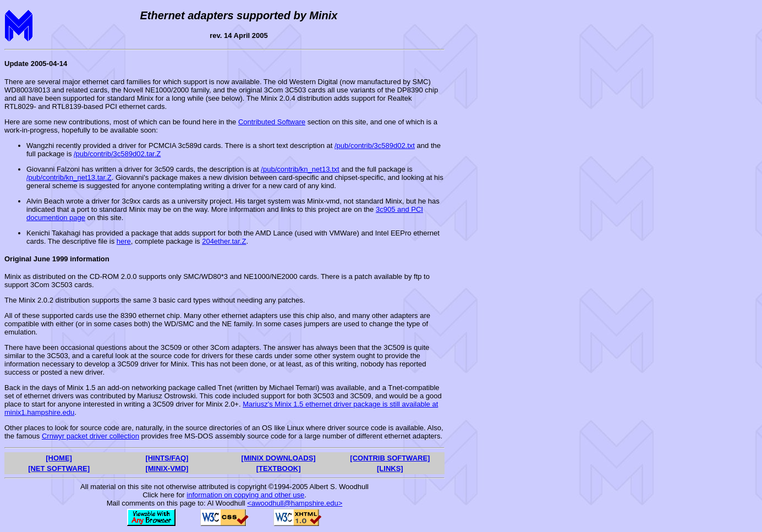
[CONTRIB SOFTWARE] (390, 458)
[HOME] (59, 458)
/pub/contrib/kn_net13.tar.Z (69, 177)
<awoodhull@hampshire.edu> (295, 503)
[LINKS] (390, 468)
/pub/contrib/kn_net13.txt (300, 169)
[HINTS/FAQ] (167, 458)
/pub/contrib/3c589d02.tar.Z (117, 154)
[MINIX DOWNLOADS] (279, 458)
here (124, 241)
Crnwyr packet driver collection (91, 436)
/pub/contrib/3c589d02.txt (375, 146)
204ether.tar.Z (224, 241)
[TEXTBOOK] (279, 468)
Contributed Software (272, 122)
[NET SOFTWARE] (59, 468)
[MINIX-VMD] (167, 468)
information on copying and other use (245, 495)
